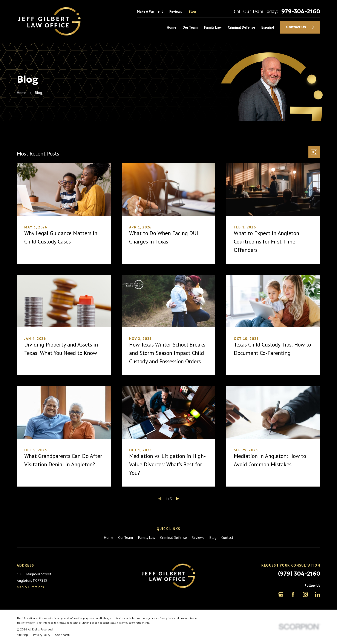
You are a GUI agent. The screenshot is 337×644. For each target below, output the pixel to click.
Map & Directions (30, 587)
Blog (192, 11)
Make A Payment (150, 11)
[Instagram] (305, 594)
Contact (227, 538)
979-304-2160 (301, 12)
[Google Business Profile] (281, 594)
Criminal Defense (173, 538)
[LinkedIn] (318, 594)
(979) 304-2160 (299, 574)
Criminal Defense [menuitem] (241, 27)
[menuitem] (22, 635)
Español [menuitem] (268, 27)
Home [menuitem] (172, 27)
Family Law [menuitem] (213, 27)
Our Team (126, 538)
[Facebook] (293, 594)
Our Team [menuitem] (190, 27)
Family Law (147, 538)
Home (109, 538)
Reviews (176, 11)
